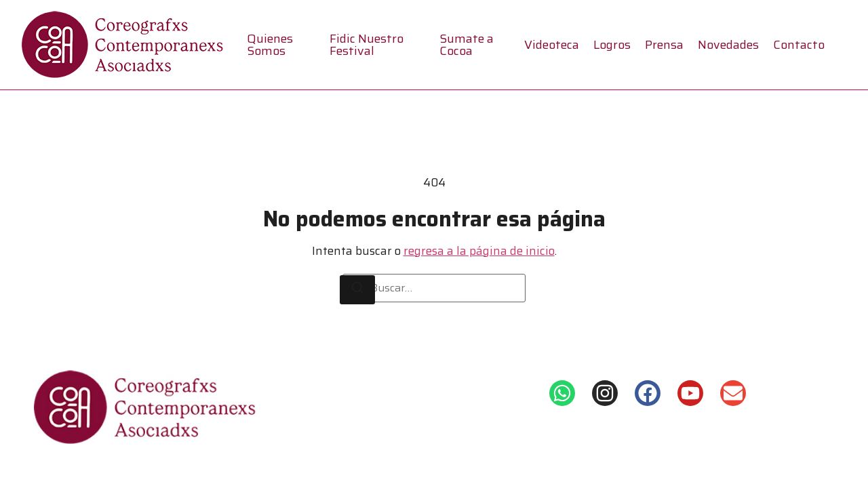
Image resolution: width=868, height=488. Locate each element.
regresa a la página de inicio (479, 251)
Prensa (664, 45)
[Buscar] (357, 290)
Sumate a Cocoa (467, 45)
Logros (612, 45)
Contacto (799, 45)
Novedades (728, 45)
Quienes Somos (270, 45)
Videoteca (552, 45)
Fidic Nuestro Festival (367, 45)
